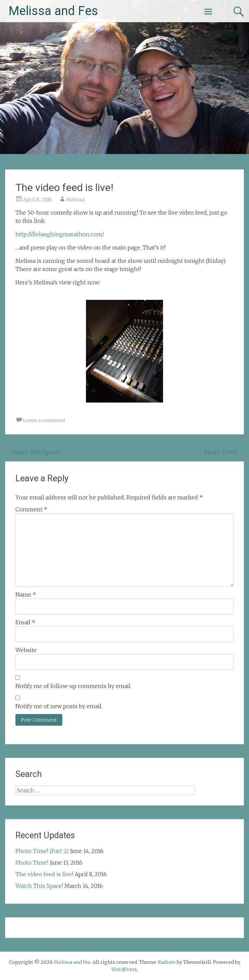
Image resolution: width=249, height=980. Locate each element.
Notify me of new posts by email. (59, 706)
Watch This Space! (32, 452)
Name (26, 595)
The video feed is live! (44, 874)
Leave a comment (44, 420)
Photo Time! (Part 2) (42, 851)
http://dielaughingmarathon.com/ (60, 234)
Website (26, 650)
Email (25, 622)
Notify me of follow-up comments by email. (73, 686)
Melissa (75, 200)
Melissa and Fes (53, 11)
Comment (31, 509)
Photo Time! (224, 452)
